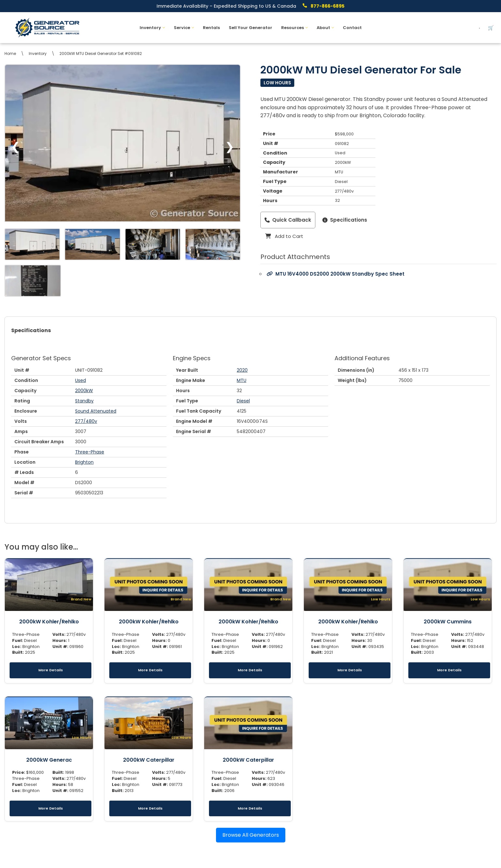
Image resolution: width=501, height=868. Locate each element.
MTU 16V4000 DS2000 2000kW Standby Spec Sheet (336, 274)
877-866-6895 (328, 6)
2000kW (84, 391)
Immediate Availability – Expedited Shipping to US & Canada (226, 6)
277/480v (86, 421)
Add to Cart (284, 236)
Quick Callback (288, 220)
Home (10, 53)
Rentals (211, 28)
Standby (84, 401)
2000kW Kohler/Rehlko (49, 622)
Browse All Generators (251, 835)
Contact (352, 28)
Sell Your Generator (250, 28)
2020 (242, 370)
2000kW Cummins (448, 622)
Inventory (38, 53)
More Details (51, 670)
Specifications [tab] (31, 330)
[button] (164, 28)
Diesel (243, 401)
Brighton (84, 462)
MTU (242, 380)
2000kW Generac (49, 760)
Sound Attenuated (96, 411)
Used (81, 380)
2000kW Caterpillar (149, 760)
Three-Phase (90, 452)
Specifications (345, 220)
